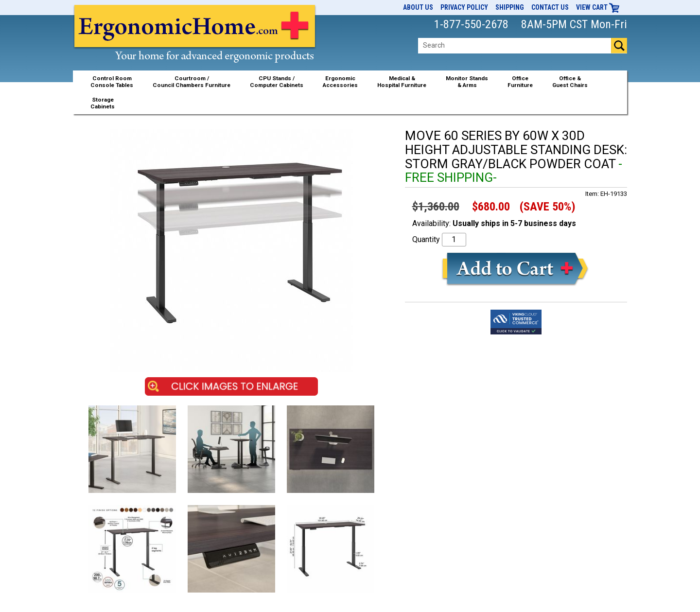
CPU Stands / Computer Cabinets (277, 82)
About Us (418, 7)
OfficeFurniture (520, 82)
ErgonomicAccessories (340, 82)
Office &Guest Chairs (570, 82)
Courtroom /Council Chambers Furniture (192, 82)
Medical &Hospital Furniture (402, 82)
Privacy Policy (464, 7)
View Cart (598, 7)
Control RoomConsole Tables (112, 82)
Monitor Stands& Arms (467, 82)
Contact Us (550, 7)
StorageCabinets (103, 103)
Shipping (510, 7)
